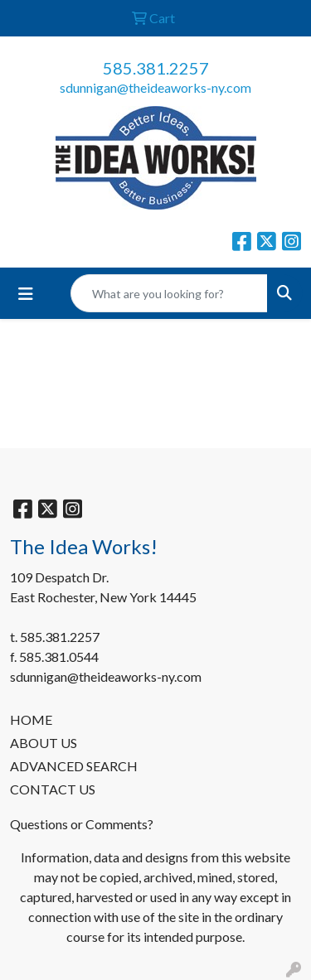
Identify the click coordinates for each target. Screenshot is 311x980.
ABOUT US (44, 743)
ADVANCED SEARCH (74, 766)
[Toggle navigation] (26, 294)
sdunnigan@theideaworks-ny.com (155, 87)
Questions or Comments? (82, 824)
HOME (31, 719)
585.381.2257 (156, 68)
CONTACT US (53, 789)
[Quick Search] (169, 293)
